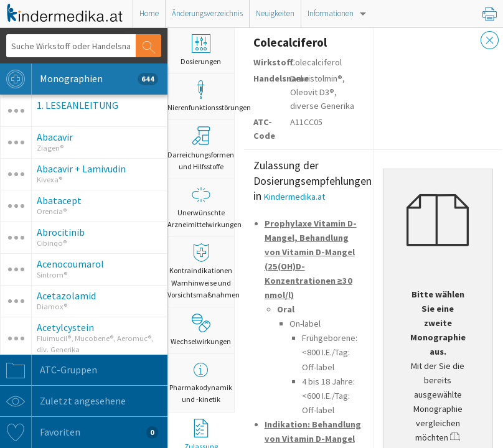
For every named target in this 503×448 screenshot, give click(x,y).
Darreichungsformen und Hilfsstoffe (201, 148)
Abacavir (55, 137)
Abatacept (59, 200)
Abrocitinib (61, 232)
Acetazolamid (66, 296)
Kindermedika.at (294, 197)
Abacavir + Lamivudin (81, 169)
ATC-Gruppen (49, 370)
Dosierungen (201, 50)
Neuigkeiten (275, 13)
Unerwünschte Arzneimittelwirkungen (201, 207)
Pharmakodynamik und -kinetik (201, 382)
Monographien (79, 79)
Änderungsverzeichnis (207, 13)
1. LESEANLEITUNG (78, 105)
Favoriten (79, 432)
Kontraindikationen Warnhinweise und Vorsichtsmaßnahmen (201, 271)
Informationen (331, 13)
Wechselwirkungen (201, 330)
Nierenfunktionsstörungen (201, 96)
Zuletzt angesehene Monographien (79, 401)
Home (149, 13)
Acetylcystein (65, 327)
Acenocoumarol (70, 264)
